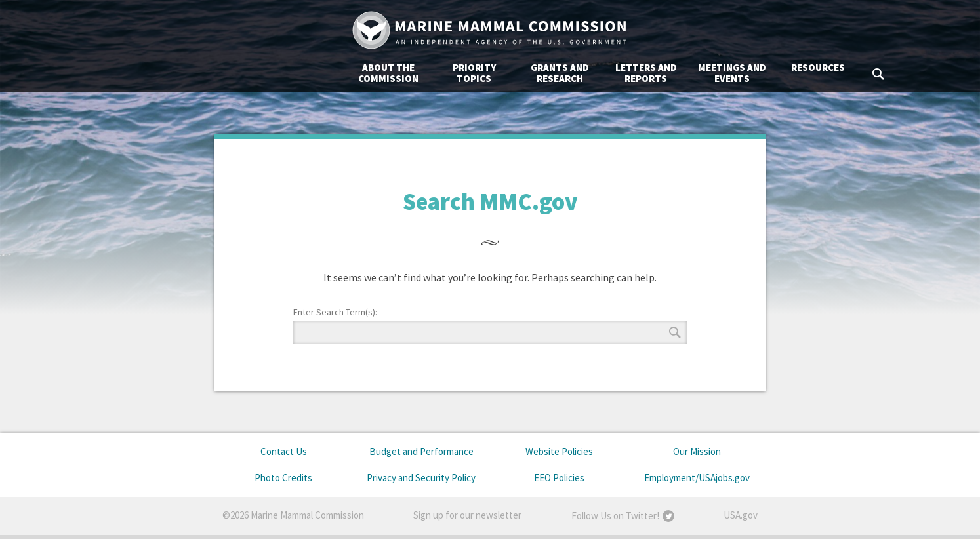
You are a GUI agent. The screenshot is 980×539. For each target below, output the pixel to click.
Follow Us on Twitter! (615, 516)
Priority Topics (343, 73)
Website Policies (559, 451)
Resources (687, 67)
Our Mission (697, 451)
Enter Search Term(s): (335, 312)
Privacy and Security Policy (421, 478)
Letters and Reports (515, 73)
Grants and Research (429, 73)
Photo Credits (283, 478)
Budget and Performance (421, 451)
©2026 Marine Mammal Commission (293, 515)
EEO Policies (559, 478)
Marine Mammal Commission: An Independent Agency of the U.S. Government (490, 30)
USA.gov (741, 515)
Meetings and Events (601, 73)
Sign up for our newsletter (467, 515)
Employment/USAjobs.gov (697, 478)
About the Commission (257, 73)
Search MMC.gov (748, 74)
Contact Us (284, 451)
